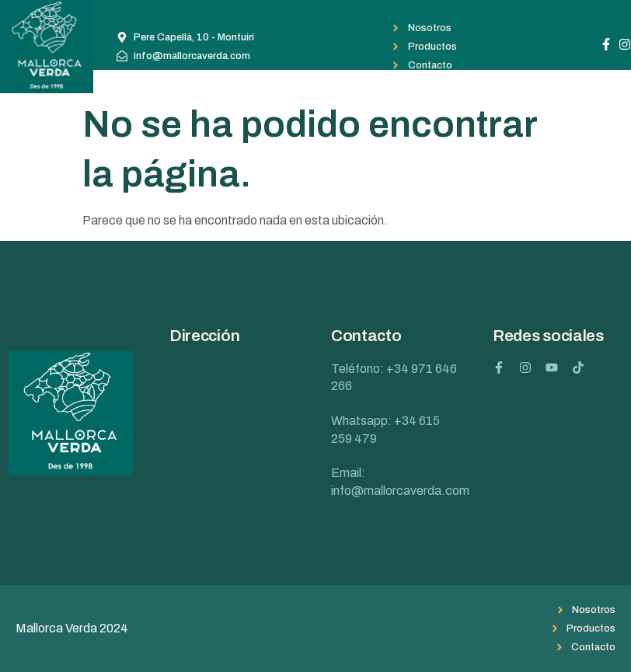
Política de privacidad (551, 404)
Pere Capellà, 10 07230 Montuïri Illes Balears (215, 407)
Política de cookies (544, 438)
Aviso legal (522, 472)
